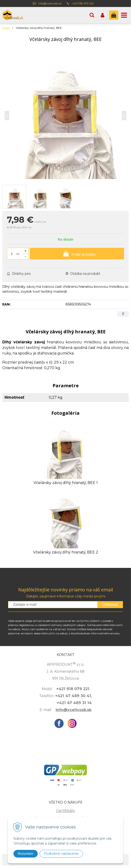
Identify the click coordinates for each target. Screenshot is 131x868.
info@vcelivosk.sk (50, 3)
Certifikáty (65, 811)
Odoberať (110, 605)
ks (18, 254)
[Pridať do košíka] (77, 254)
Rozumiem (26, 854)
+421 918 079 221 (83, 3)
